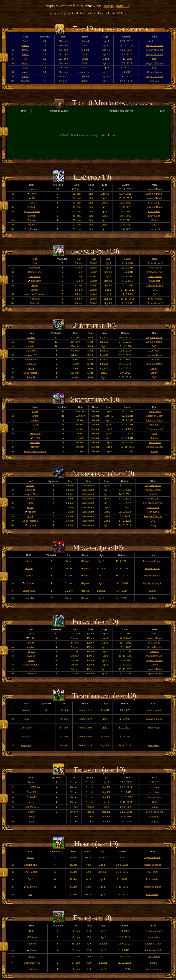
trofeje (109, 6)
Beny (26, 719)
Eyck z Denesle (32, 211)
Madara (36, 299)
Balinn (32, 957)
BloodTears (35, 268)
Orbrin (34, 194)
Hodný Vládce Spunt (35, 451)
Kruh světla (155, 41)
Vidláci (154, 220)
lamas (25, 50)
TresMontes (34, 787)
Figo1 (25, 41)
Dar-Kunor (26, 728)
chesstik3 (29, 598)
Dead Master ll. (32, 963)
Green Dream (155, 72)
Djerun (31, 782)
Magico (31, 656)
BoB (154, 59)
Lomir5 (32, 216)
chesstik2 (26, 745)
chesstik (32, 525)
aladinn (25, 45)
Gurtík (31, 368)
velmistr (29, 561)
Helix (25, 59)
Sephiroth (36, 281)
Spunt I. (35, 290)
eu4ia (25, 68)
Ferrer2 (26, 737)
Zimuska (32, 220)
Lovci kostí (155, 81)
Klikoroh (32, 512)
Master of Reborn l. (35, 294)
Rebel (35, 285)
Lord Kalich (35, 276)
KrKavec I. (35, 434)
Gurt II (30, 516)
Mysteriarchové (152, 576)
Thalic (30, 503)
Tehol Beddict (31, 360)
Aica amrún (154, 957)
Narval (30, 499)
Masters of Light (154, 950)
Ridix (32, 822)
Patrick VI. (31, 674)
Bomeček (35, 303)
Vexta (31, 802)
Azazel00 (25, 81)
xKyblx (31, 651)
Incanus (32, 225)
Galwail (29, 576)
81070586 (31, 364)
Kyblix (31, 669)
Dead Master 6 (30, 521)
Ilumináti (154, 651)
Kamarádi (153, 494)
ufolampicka (30, 865)
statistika (123, 6)
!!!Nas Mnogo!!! (155, 263)
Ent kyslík (32, 887)
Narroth (35, 447)
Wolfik (32, 198)
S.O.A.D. (155, 782)
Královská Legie (155, 272)
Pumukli (31, 377)
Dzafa (37, 438)
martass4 (32, 969)
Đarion (35, 425)
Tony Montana (32, 229)
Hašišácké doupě (152, 583)
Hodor (30, 507)
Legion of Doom (154, 45)
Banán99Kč (29, 591)
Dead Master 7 (31, 807)
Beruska (31, 583)
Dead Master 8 (31, 665)
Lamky (154, 368)
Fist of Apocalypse (153, 503)
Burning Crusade (155, 447)
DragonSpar (35, 272)
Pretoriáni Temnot (153, 516)
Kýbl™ (34, 797)
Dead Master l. (31, 373)
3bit (30, 894)
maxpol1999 (31, 355)
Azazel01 (32, 207)
